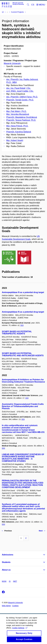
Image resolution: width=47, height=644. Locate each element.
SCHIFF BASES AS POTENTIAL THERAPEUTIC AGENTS (17, 333)
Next (42, 531)
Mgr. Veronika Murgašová (18, 114)
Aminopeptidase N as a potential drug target (23, 292)
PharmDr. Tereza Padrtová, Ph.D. (21, 120)
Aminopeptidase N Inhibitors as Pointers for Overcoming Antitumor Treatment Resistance (23, 381)
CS (33, 5)
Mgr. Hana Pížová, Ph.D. (17, 126)
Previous (7, 531)
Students (6, 562)
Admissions (8, 555)
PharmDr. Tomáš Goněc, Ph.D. (20, 100)
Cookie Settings (20, 630)
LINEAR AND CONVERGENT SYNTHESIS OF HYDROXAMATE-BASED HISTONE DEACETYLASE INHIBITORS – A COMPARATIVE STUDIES (23, 458)
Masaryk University (12, 63)
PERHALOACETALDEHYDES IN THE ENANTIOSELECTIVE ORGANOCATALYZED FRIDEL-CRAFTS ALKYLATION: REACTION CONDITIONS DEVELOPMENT (23, 484)
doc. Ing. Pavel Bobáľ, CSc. (19, 88)
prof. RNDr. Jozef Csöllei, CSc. (20, 91)
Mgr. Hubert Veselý (15, 140)
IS (10, 581)
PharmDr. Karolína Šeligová (19, 132)
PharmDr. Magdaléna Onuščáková (22, 117)
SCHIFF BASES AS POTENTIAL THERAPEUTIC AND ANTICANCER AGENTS (23, 354)
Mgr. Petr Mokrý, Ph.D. (16, 111)
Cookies (15, 606)
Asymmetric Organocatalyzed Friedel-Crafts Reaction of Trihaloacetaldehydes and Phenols (23, 406)
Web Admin (6, 606)
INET (15, 581)
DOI (22, 325)
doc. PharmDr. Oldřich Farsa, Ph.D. (22, 97)
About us (6, 570)
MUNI (4, 581)
